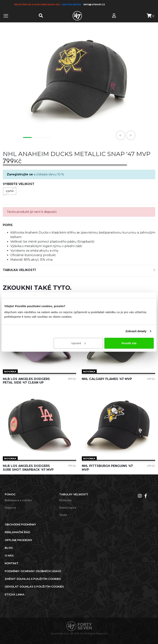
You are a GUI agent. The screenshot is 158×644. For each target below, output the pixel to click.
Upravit (78, 343)
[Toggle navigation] (6, 16)
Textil (63, 515)
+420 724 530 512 (71, 5)
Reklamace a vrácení (18, 500)
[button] (121, 135)
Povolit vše (129, 343)
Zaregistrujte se (20, 174)
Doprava (10, 508)
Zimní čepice (68, 508)
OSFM (10, 191)
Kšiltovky (65, 500)
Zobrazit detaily (136, 331)
